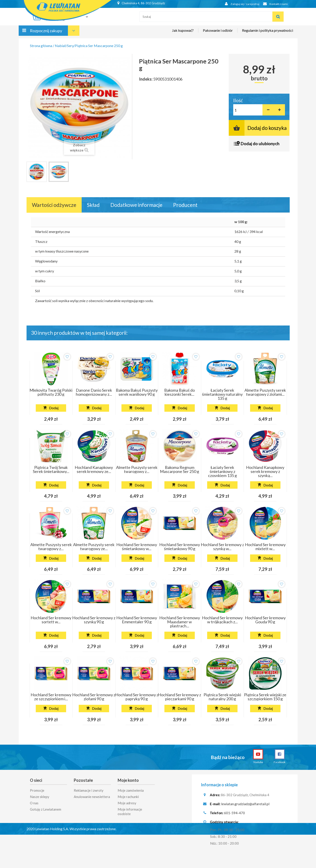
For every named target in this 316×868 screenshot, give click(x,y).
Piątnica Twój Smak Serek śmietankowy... (51, 469)
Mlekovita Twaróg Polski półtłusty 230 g (51, 392)
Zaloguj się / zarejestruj (239, 4)
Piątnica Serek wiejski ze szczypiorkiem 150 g (265, 697)
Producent (185, 205)
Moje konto (128, 780)
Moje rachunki (128, 796)
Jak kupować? (183, 33)
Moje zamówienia (131, 790)
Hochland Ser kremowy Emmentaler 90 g (137, 620)
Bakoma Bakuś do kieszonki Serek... (179, 392)
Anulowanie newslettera (92, 796)
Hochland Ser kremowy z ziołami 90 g (94, 697)
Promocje (37, 790)
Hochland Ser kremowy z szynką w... (222, 547)
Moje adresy (127, 802)
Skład (93, 205)
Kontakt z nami (274, 4)
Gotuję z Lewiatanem (46, 809)
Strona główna (41, 46)
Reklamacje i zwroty (89, 790)
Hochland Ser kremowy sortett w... (51, 620)
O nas (34, 802)
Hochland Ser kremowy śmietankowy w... (137, 547)
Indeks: (146, 79)
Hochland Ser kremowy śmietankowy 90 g (180, 547)
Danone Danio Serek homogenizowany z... (94, 392)
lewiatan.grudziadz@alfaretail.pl (245, 805)
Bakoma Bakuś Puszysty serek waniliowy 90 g (137, 392)
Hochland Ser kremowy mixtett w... (265, 547)
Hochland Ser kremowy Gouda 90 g (265, 620)
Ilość (238, 100)
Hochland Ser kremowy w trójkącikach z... (222, 620)
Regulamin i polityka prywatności (268, 33)
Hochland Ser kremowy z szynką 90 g (94, 620)
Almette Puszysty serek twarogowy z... (137, 469)
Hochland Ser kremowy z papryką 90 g (137, 697)
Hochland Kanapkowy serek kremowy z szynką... (265, 471)
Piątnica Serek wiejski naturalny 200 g (222, 697)
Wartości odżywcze (54, 205)
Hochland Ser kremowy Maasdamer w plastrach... (180, 622)
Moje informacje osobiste (130, 811)
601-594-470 (234, 814)
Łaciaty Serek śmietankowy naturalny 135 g (222, 394)
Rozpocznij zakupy (46, 33)
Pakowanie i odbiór (218, 33)
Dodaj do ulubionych (260, 144)
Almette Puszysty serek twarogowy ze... (94, 547)
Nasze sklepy (40, 796)
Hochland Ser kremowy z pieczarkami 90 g (179, 697)
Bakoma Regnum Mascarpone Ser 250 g (179, 469)
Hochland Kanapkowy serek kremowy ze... (94, 469)
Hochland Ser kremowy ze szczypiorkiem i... (51, 697)
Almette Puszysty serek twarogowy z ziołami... (265, 392)
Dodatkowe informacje (136, 205)
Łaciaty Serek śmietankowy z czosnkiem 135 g (222, 471)
